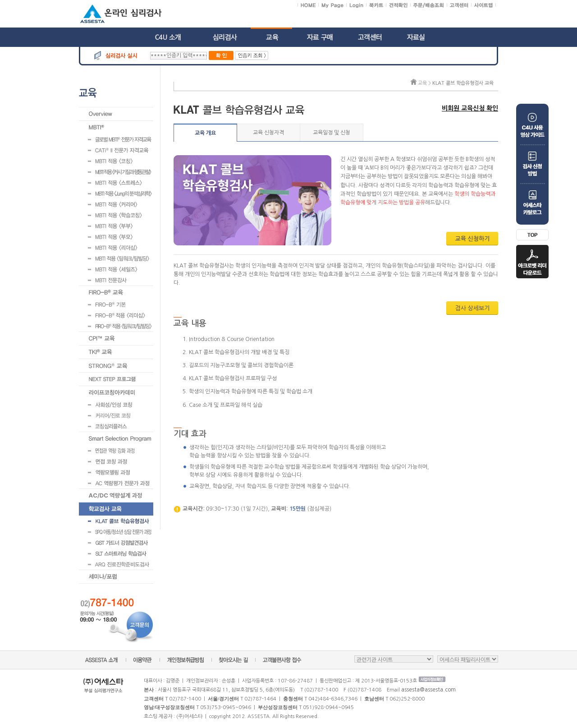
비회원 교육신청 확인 (470, 108)
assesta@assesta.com (428, 690)
